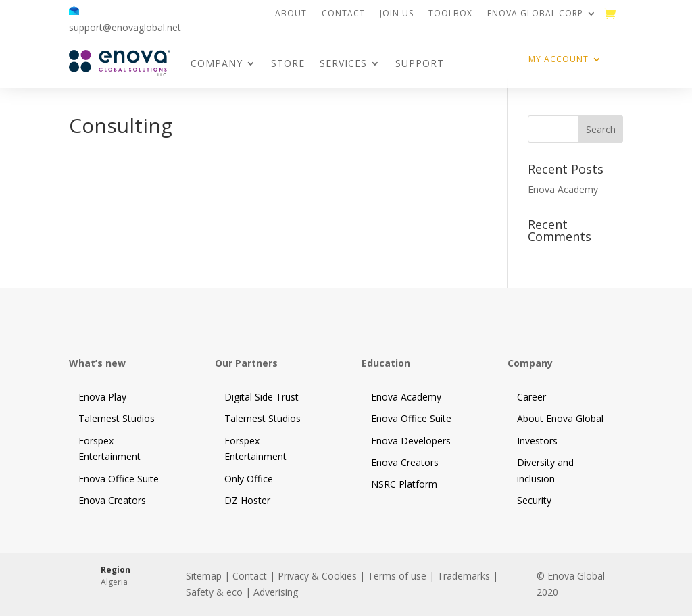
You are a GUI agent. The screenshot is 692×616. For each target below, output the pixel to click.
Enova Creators (112, 500)
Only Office (249, 479)
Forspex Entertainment (109, 449)
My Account (559, 60)
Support (420, 63)
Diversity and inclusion (545, 470)
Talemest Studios (117, 418)
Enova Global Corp (535, 14)
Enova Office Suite (119, 479)
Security (534, 500)
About (291, 14)
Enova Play (102, 397)
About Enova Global (560, 418)
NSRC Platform (404, 484)
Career (532, 397)
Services (343, 63)
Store (288, 63)
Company (217, 63)
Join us (397, 14)
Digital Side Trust (262, 397)
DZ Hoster (247, 500)
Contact (343, 14)
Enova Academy (563, 189)
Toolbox (450, 14)
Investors (537, 441)
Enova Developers (411, 441)
